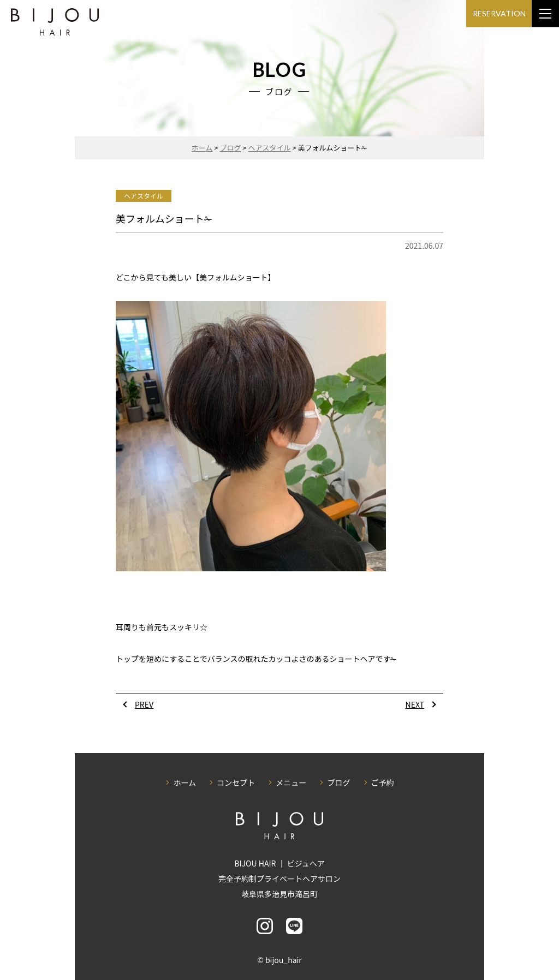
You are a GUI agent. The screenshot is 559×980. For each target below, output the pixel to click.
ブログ (338, 782)
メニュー (291, 782)
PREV (144, 704)
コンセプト (236, 782)
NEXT (415, 704)
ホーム (185, 782)
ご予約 (383, 782)
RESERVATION (499, 13)
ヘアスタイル (144, 196)
